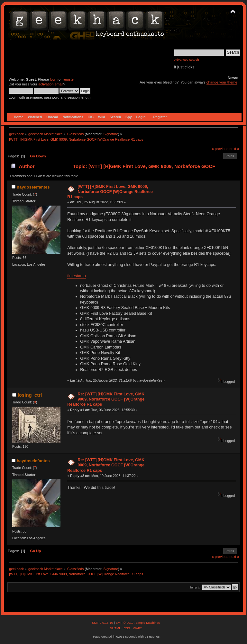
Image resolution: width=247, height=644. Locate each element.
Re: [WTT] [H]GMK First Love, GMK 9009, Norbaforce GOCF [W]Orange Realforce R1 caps (106, 399)
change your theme (222, 82)
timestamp (77, 276)
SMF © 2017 (124, 623)
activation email (51, 84)
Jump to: (195, 587)
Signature (111, 134)
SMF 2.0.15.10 (103, 623)
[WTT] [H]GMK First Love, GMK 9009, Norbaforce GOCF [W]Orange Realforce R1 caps (110, 192)
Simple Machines (148, 623)
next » (234, 149)
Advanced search (187, 60)
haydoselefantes (33, 187)
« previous (220, 149)
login (54, 79)
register (69, 79)
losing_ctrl (30, 395)
